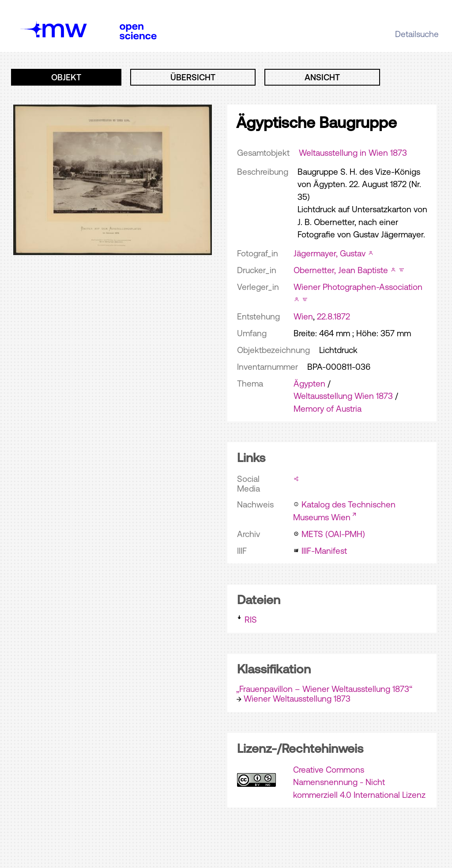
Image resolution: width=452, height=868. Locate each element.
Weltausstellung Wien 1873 (343, 396)
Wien (303, 316)
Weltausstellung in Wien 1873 (353, 153)
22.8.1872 (333, 316)
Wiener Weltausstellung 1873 (297, 699)
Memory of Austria (328, 409)
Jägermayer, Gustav (330, 253)
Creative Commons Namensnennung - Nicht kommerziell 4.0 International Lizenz (359, 782)
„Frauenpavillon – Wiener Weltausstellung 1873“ (324, 689)
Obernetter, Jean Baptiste (341, 270)
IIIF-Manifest (324, 551)
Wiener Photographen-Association (358, 287)
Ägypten (309, 383)
